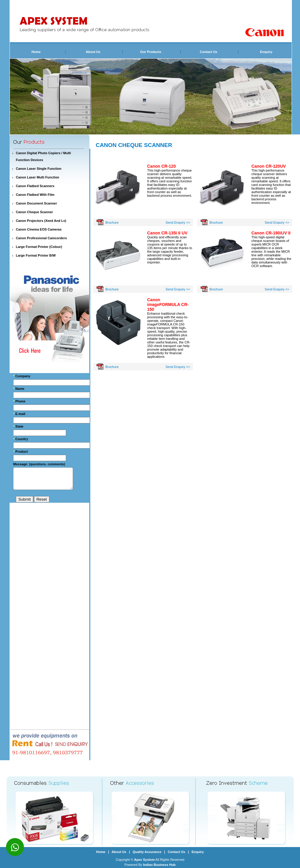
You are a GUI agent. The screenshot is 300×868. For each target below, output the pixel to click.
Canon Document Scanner (36, 203)
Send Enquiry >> (178, 222)
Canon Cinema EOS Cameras (39, 229)
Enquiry (266, 52)
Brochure (112, 222)
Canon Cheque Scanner (34, 212)
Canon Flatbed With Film (35, 195)
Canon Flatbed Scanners (35, 186)
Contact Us (208, 52)
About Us (93, 52)
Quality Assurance (147, 852)
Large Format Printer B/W (36, 255)
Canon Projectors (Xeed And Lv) (41, 221)
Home (36, 52)
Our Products (151, 52)
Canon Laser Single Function (39, 169)
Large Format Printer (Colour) (39, 247)
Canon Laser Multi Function (38, 177)
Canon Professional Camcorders (41, 238)
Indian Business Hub (159, 865)
